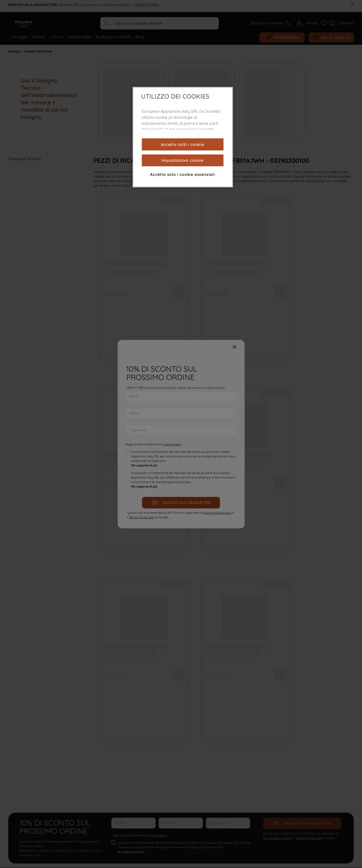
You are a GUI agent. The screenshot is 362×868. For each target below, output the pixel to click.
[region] (183, 137)
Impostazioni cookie (182, 160)
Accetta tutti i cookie (183, 144)
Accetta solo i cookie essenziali (183, 174)
